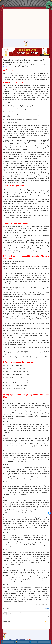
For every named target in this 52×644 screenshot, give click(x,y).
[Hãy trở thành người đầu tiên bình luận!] (28, 613)
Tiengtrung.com (8, 67)
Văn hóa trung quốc (25, 62)
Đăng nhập (46, 608)
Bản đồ (29, 639)
